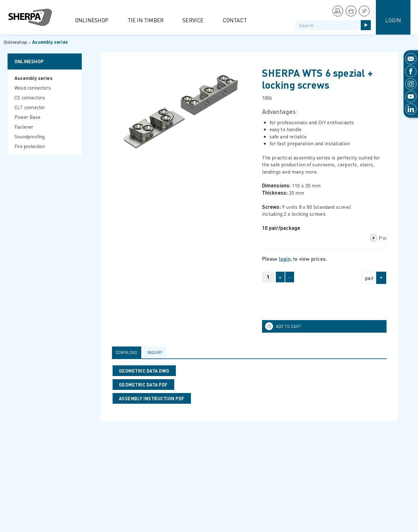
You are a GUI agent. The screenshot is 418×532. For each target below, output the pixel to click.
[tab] (128, 352)
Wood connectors (33, 88)
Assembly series (50, 42)
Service (193, 20)
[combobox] (371, 278)
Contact (235, 20)
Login (393, 20)
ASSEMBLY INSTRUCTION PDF (152, 398)
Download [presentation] (127, 352)
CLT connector (30, 107)
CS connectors (30, 97)
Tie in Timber (146, 20)
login (285, 259)
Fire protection (30, 146)
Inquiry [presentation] (155, 352)
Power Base (28, 117)
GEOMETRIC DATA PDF (143, 385)
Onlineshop (92, 20)
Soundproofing (30, 136)
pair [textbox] (369, 278)
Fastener (24, 127)
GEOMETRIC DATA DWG (144, 371)
